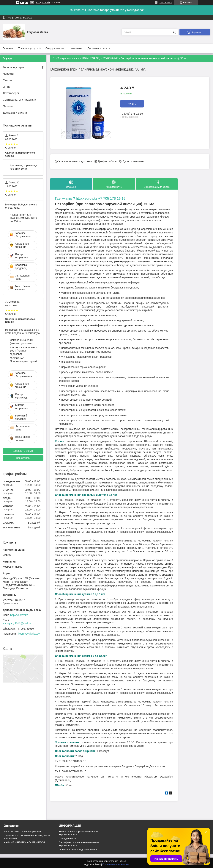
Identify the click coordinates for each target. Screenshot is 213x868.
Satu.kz (122, 861)
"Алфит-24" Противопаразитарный (24, 360)
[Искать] (174, 32)
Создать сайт (43, 3)
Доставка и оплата (99, 48)
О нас (7, 87)
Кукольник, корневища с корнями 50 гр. (25, 167)
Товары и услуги (28, 48)
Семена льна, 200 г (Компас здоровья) (22, 342)
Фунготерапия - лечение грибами (22, 832)
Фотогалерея (11, 93)
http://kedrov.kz (19, 615)
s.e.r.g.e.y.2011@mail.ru (17, 623)
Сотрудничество (55, 48)
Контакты (76, 48)
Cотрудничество (68, 838)
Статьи (7, 80)
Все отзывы (23, 458)
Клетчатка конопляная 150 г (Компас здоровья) (23, 351)
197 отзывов (166, 3)
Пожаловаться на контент (116, 864)
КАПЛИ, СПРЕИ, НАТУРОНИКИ (99, 58)
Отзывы (8, 106)
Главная (8, 48)
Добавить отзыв (23, 451)
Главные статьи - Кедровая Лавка (78, 849)
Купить (132, 104)
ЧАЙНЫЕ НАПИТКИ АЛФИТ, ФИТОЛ (24, 842)
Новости (8, 74)
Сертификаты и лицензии (19, 100)
